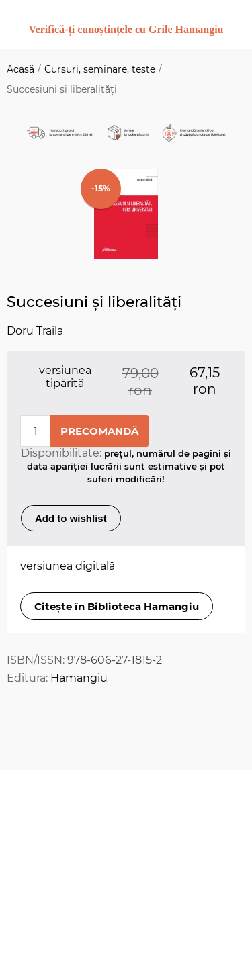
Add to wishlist (71, 518)
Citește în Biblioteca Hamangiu (117, 606)
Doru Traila (35, 331)
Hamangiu (79, 678)
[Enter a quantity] (35, 431)
